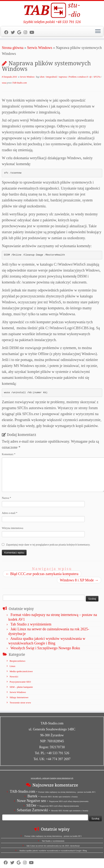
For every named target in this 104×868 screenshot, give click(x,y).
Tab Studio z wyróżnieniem (31, 624)
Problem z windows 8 (78, 77)
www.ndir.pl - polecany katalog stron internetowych (52, 778)
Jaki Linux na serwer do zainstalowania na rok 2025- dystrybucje (53, 846)
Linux (13, 666)
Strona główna (13, 48)
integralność (52, 77)
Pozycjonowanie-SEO (20, 682)
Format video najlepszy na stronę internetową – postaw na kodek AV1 (67, 792)
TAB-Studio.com (19, 83)
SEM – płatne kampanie (21, 687)
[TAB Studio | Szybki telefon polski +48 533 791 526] (52, 10)
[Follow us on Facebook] (8, 32)
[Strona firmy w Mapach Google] (20, 32)
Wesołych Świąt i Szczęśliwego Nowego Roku (45, 648)
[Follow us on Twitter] (14, 32)
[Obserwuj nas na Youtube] (33, 32)
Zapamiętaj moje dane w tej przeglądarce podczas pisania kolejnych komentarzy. (48, 545)
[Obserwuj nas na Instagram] (27, 32)
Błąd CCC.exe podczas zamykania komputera (42, 574)
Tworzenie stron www (20, 703)
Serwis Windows (40, 48)
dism (43, 77)
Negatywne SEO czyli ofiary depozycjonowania (69, 801)
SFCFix (97, 77)
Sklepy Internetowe (19, 697)
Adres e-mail (10, 513)
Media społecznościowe (21, 671)
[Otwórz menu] (98, 31)
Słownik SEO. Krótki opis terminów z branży (59, 797)
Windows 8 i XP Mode (79, 580)
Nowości (14, 677)
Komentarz (9, 454)
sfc (91, 77)
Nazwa (6, 498)
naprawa (63, 77)
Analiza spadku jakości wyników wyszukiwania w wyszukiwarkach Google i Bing (53, 851)
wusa (4, 83)
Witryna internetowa (13, 528)
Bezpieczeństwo (17, 661)
